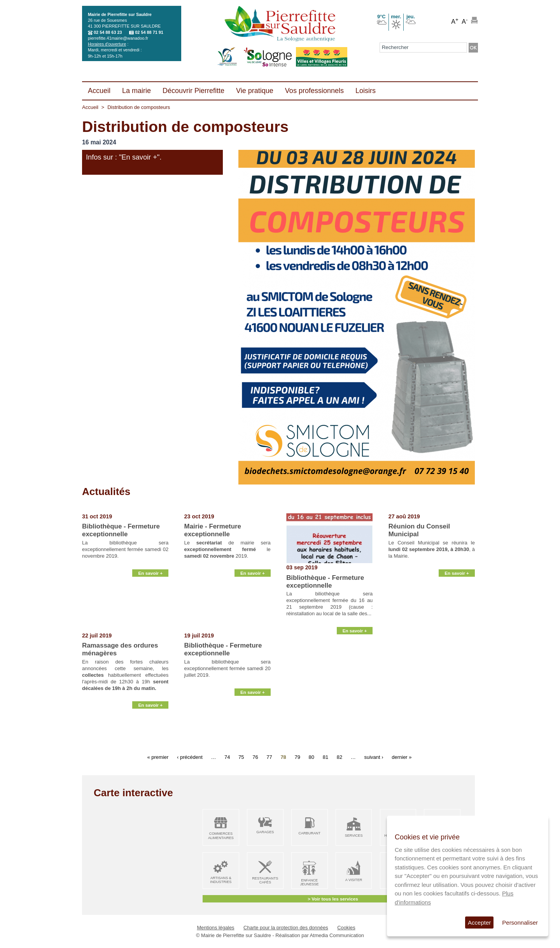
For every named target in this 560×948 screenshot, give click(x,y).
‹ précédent (190, 757)
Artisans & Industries (221, 880)
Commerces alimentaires (221, 836)
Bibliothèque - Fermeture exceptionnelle (121, 530)
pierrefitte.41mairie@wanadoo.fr (118, 38)
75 (241, 757)
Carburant (309, 833)
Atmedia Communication (337, 935)
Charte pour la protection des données (286, 928)
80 (311, 757)
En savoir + (150, 623)
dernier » (402, 757)
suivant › (374, 757)
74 (227, 757)
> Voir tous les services (333, 899)
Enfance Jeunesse (310, 882)
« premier (158, 757)
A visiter (354, 880)
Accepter (479, 923)
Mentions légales (215, 928)
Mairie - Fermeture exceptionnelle (213, 530)
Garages (265, 832)
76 (255, 757)
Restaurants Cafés (265, 880)
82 (339, 757)
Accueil (90, 107)
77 (269, 757)
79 (297, 757)
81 (325, 757)
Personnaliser (520, 923)
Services (354, 836)
